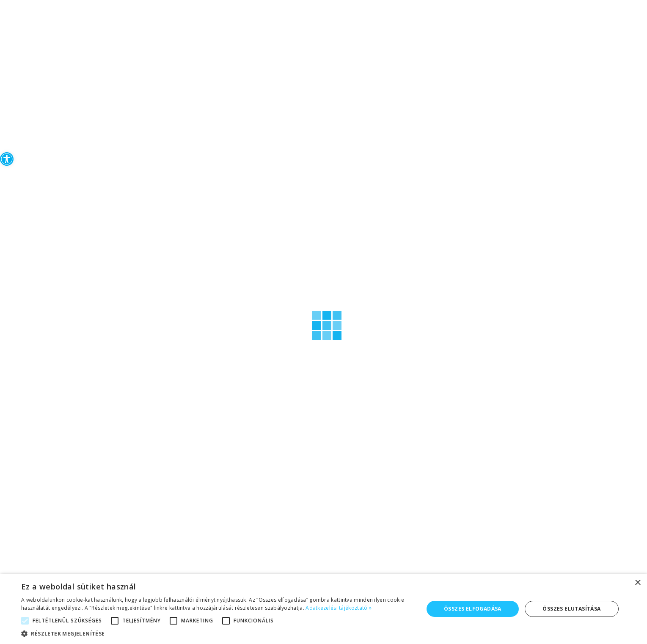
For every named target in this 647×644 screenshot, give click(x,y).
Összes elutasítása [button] (571, 609)
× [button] (637, 583)
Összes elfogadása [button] (473, 609)
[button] (7, 159)
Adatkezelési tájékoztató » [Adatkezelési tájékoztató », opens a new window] (339, 608)
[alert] (323, 609)
